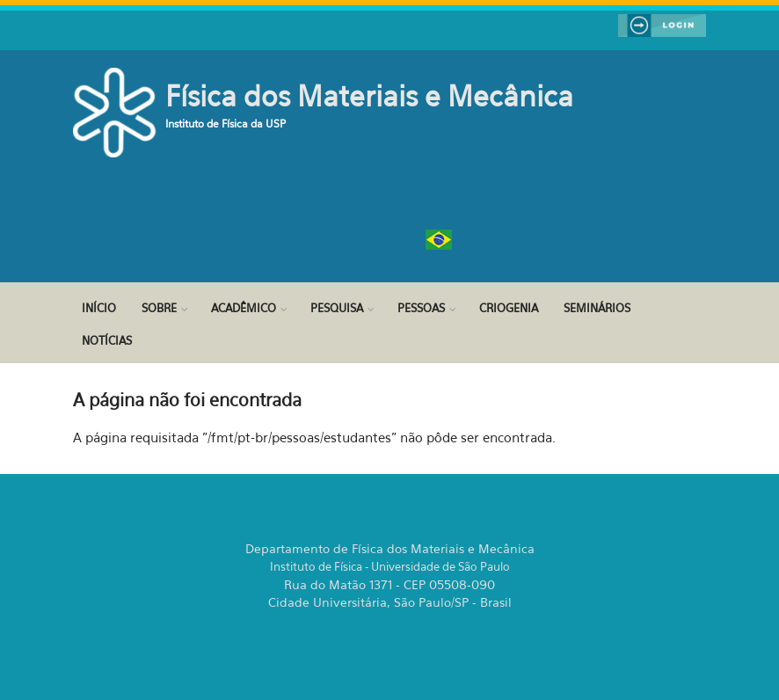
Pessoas (421, 308)
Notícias (107, 340)
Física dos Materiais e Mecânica (369, 96)
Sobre (159, 308)
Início (99, 308)
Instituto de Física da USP (226, 124)
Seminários (597, 308)
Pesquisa (337, 308)
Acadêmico (244, 308)
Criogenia (509, 308)
